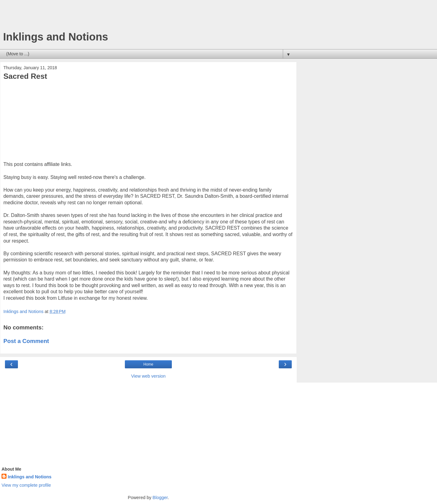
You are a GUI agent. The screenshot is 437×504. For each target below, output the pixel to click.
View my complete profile (26, 485)
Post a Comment (26, 341)
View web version (148, 376)
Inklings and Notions (56, 37)
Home (148, 364)
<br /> (22, 123)
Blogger (160, 498)
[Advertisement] (148, 17)
